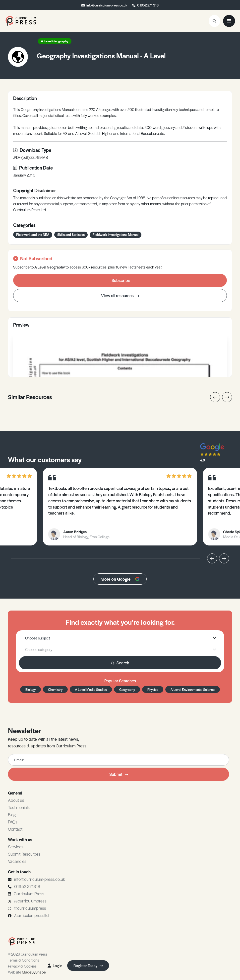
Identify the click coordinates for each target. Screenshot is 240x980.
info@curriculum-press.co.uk (107, 5)
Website (27, 972)
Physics (153, 689)
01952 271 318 (148, 5)
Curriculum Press (29, 893)
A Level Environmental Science (193, 689)
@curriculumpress (30, 901)
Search (120, 663)
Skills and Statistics (71, 234)
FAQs (13, 822)
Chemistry (55, 689)
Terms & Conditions (24, 960)
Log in (55, 965)
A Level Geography (55, 41)
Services (16, 847)
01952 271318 (27, 886)
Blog (12, 814)
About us (16, 800)
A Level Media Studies (91, 689)
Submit (119, 774)
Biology (30, 689)
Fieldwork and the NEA (33, 234)
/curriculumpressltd (31, 915)
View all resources (120, 295)
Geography (127, 689)
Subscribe (121, 280)
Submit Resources (24, 854)
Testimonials (19, 807)
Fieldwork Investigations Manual (116, 234)
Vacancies (17, 861)
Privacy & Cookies (22, 966)
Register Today (88, 965)
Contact (15, 829)
